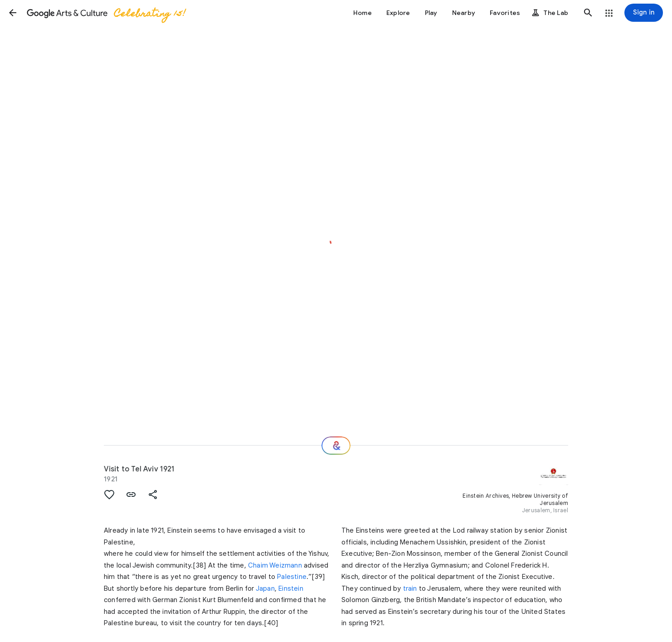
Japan (265, 588)
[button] (13, 13)
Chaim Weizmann (275, 565)
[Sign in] (644, 13)
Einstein (291, 588)
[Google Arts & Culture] (106, 13)
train (410, 588)
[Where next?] (336, 446)
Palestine (292, 577)
